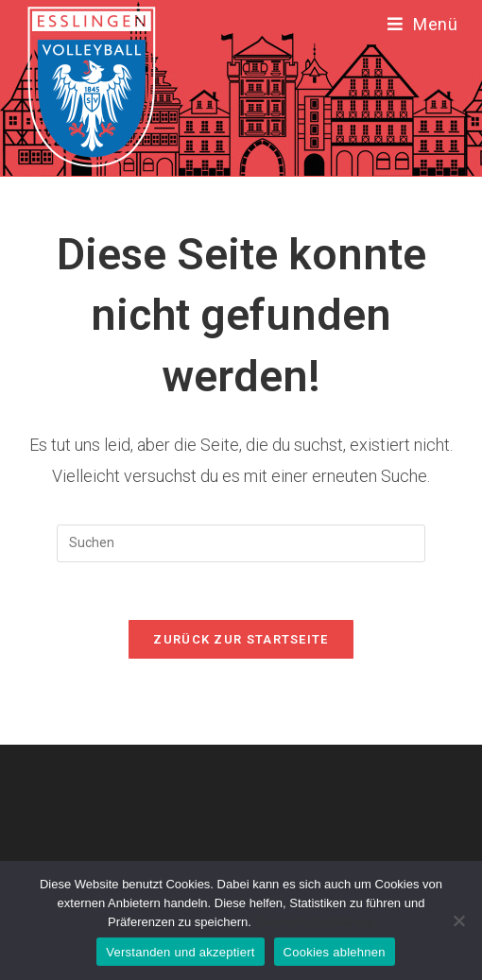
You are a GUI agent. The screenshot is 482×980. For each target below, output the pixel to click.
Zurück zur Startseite (241, 639)
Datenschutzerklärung (314, 922)
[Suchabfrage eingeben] (241, 543)
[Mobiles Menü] (423, 24)
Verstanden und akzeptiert (180, 952)
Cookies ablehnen (335, 952)
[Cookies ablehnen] (458, 920)
